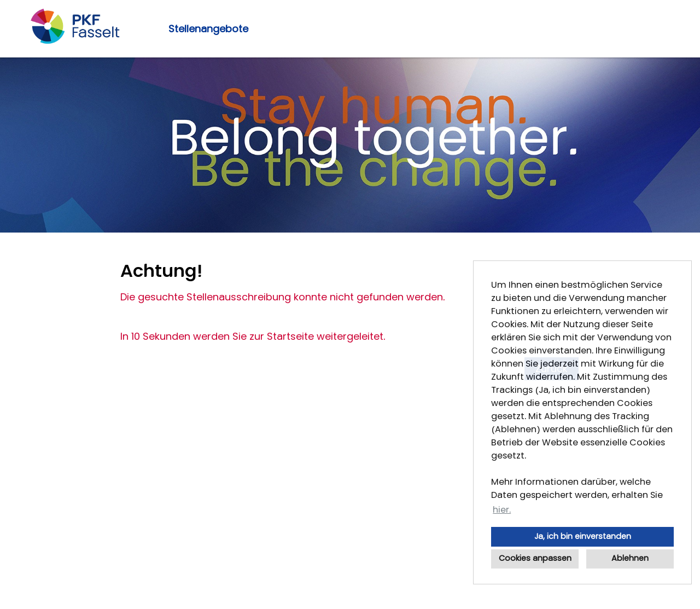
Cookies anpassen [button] (535, 558)
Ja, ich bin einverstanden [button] (583, 536)
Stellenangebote (208, 29)
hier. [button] (502, 510)
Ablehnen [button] (630, 558)
